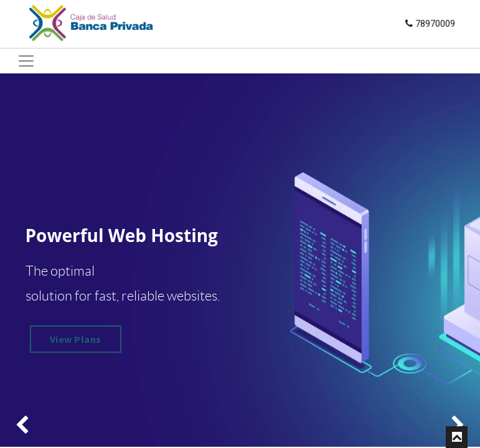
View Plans (76, 339)
